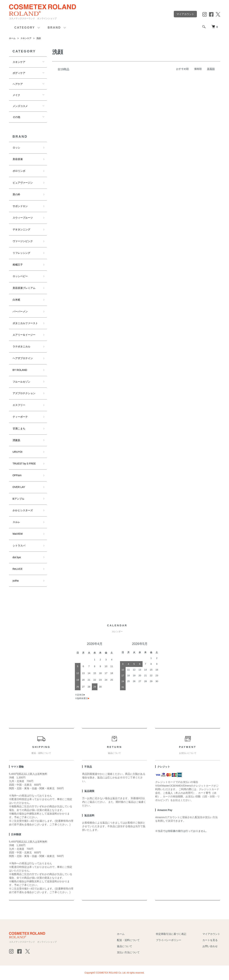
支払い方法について (128, 952)
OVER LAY (19, 487)
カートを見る (210, 940)
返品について (125, 946)
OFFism (17, 475)
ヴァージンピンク (23, 241)
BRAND (54, 28)
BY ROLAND (20, 370)
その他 (16, 117)
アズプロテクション (24, 393)
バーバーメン (20, 311)
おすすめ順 (182, 69)
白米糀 (16, 300)
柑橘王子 (18, 265)
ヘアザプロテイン (23, 358)
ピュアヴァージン (23, 183)
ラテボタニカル (21, 346)
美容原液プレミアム (24, 288)
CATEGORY (25, 28)
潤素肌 (16, 440)
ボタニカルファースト (25, 323)
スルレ (16, 522)
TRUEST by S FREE (24, 464)
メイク (16, 95)
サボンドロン (20, 206)
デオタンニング (21, 229)
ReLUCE (18, 569)
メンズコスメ (20, 106)
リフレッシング (21, 253)
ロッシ (16, 148)
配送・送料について (128, 940)
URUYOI (18, 452)
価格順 (198, 69)
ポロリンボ (19, 171)
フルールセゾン (21, 382)
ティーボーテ (20, 417)
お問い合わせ (210, 946)
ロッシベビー (20, 276)
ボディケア (19, 73)
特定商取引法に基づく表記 (171, 934)
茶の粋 (16, 194)
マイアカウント (185, 14)
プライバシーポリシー (169, 940)
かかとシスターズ (23, 510)
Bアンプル (18, 499)
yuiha (16, 581)
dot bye (17, 557)
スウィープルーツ (23, 218)
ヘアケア (18, 84)
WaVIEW (18, 534)
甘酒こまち (19, 428)
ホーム (12, 38)
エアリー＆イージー (24, 335)
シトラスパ (19, 546)
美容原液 (18, 159)
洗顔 (39, 38)
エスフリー (19, 405)
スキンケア (26, 38)
